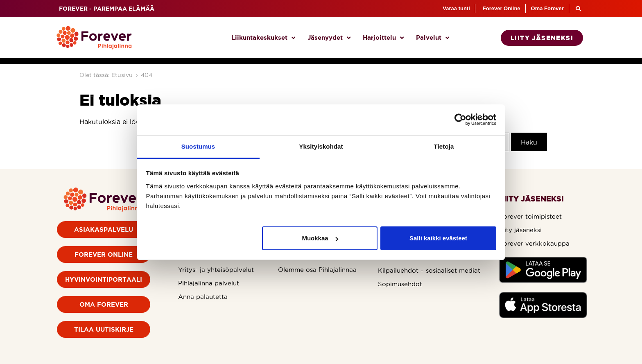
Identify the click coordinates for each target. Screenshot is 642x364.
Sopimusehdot (400, 284)
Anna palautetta (203, 297)
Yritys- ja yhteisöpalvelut (216, 270)
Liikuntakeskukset (263, 38)
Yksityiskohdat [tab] (321, 146)
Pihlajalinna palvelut (209, 283)
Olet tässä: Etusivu (106, 75)
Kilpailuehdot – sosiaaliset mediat (429, 270)
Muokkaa (320, 238)
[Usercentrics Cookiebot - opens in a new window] (460, 120)
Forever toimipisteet (530, 216)
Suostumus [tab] (198, 146)
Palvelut (433, 38)
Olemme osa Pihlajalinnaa (317, 270)
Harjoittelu (383, 38)
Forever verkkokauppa (534, 243)
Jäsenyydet (329, 38)
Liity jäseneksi (520, 230)
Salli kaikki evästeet (438, 238)
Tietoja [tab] (444, 146)
